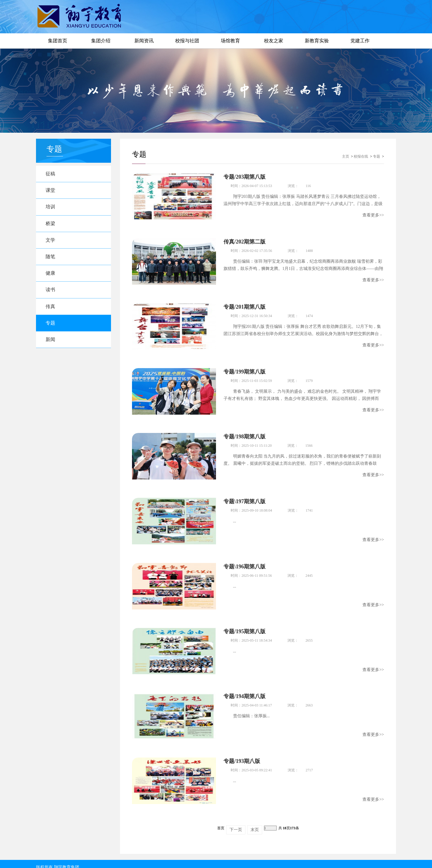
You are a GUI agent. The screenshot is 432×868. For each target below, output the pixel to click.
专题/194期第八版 (244, 691)
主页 (346, 156)
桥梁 (51, 225)
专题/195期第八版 (244, 627)
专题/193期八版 (242, 755)
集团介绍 (101, 41)
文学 (51, 242)
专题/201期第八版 (244, 305)
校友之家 (274, 41)
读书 (51, 294)
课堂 (51, 191)
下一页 (236, 823)
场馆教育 (230, 41)
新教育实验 (317, 41)
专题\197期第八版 (244, 498)
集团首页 (58, 41)
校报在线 (361, 156)
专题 (51, 328)
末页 (255, 823)
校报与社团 (187, 41)
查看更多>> (373, 215)
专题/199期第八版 (244, 370)
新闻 (51, 345)
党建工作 (360, 41)
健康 (51, 277)
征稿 (51, 174)
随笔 (51, 260)
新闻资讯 (144, 41)
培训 (51, 208)
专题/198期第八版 (244, 434)
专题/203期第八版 (244, 177)
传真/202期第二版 (244, 241)
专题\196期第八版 (244, 562)
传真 (51, 311)
